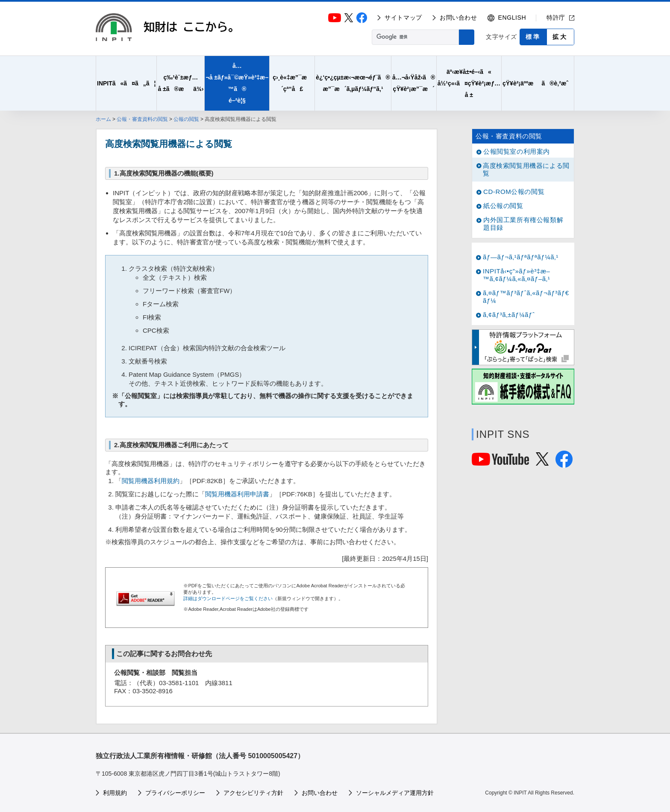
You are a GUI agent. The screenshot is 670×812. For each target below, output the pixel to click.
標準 (533, 37)
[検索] (414, 37)
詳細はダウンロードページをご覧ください (228, 598)
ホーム (103, 119)
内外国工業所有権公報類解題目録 (523, 224)
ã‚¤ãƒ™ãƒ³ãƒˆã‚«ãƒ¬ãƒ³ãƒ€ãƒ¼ (526, 297)
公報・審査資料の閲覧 (142, 119)
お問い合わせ (458, 18)
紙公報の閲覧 (503, 206)
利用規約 (115, 793)
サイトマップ (403, 18)
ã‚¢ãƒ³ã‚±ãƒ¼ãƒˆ (509, 315)
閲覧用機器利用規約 (151, 481)
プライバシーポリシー (175, 793)
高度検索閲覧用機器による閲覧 (526, 169)
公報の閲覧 (186, 119)
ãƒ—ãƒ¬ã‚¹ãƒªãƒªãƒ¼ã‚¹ (521, 257)
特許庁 (556, 18)
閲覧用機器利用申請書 (237, 494)
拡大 (560, 37)
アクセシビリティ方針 (253, 793)
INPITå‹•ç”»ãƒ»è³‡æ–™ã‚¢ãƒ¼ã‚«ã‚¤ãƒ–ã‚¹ (517, 275)
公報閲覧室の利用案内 (517, 151)
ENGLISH (512, 18)
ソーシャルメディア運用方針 (395, 793)
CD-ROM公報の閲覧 (514, 192)
